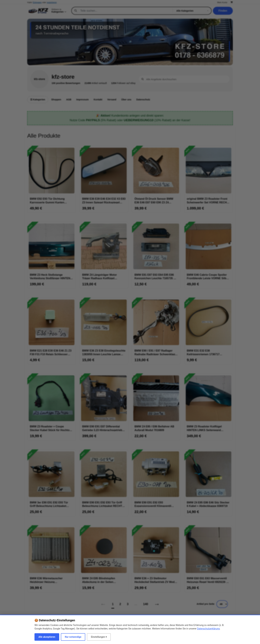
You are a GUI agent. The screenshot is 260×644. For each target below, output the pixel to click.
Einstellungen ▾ (99, 637)
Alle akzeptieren (47, 637)
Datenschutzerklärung (208, 629)
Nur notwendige (73, 637)
